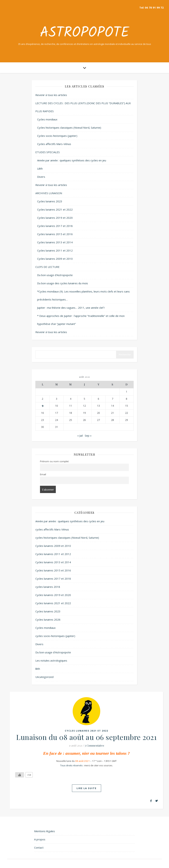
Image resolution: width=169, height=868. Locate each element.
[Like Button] (20, 775)
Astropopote (85, 33)
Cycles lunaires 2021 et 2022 (55, 209)
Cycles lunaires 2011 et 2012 (55, 250)
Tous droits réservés (71, 765)
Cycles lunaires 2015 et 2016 (55, 234)
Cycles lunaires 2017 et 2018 (55, 226)
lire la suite (87, 788)
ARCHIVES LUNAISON (49, 193)
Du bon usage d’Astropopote (55, 275)
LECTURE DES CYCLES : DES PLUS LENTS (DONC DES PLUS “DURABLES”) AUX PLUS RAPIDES (83, 107)
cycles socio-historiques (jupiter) (55, 636)
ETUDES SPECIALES (48, 152)
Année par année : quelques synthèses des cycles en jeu (72, 160)
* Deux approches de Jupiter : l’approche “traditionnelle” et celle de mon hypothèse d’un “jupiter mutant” (81, 320)
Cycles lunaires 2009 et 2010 (55, 259)
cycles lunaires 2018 (48, 587)
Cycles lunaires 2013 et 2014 (55, 242)
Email (43, 474)
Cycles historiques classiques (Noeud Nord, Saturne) (69, 128)
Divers (41, 177)
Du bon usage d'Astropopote (53, 652)
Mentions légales (45, 831)
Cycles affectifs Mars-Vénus (54, 144)
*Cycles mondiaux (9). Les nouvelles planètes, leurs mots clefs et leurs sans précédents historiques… (83, 295)
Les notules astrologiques (51, 660)
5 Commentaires (94, 745)
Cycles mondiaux (47, 119)
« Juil (80, 436)
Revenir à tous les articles (51, 95)
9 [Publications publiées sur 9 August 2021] (43, 406)
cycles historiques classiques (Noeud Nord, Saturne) (67, 538)
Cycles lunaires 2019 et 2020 (55, 218)
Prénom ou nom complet (54, 461)
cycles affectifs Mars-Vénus (52, 529)
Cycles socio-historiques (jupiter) (57, 136)
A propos (40, 839)
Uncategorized (44, 677)
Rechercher (125, 355)
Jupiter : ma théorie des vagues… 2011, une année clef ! (71, 308)
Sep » (88, 436)
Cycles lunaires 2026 (48, 620)
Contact (39, 848)
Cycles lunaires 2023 (50, 201)
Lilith (40, 169)
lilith (38, 669)
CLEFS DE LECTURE (47, 267)
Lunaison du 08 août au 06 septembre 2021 (86, 737)
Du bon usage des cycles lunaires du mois (63, 283)
